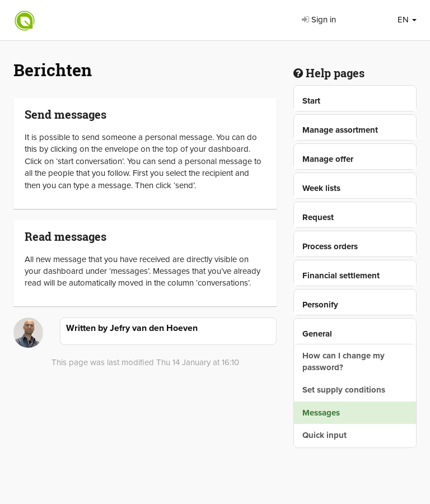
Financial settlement (341, 276)
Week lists (321, 188)
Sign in (319, 20)
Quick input (324, 435)
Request (318, 217)
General (317, 334)
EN (407, 20)
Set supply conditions (344, 390)
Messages (321, 413)
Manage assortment (340, 130)
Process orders (330, 246)
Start (311, 101)
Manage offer (328, 159)
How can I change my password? (343, 361)
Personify (320, 305)
